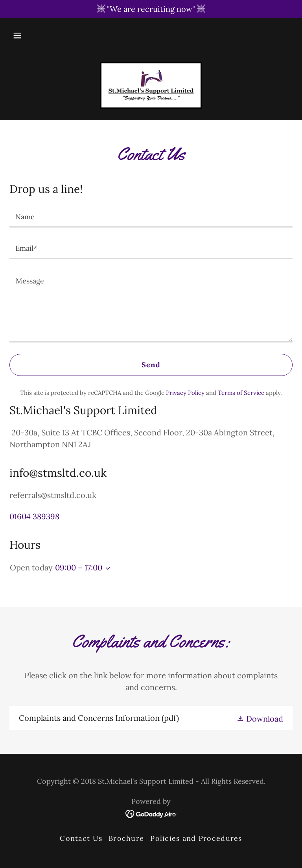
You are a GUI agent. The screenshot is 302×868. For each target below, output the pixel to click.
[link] (151, 85)
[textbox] (151, 217)
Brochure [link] (126, 838)
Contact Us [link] (81, 838)
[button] (17, 35)
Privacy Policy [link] (185, 393)
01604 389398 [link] (34, 516)
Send (151, 365)
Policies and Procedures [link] (196, 838)
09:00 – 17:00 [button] (79, 567)
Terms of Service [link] (241, 393)
